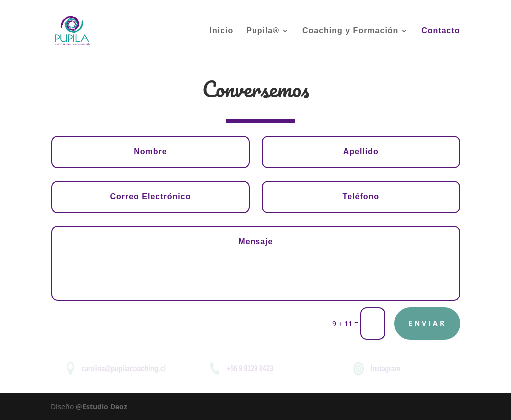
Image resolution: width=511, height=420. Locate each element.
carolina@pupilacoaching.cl (123, 368)
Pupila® (263, 31)
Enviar (427, 323)
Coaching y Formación (350, 31)
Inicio (222, 31)
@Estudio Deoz (102, 406)
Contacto (440, 31)
